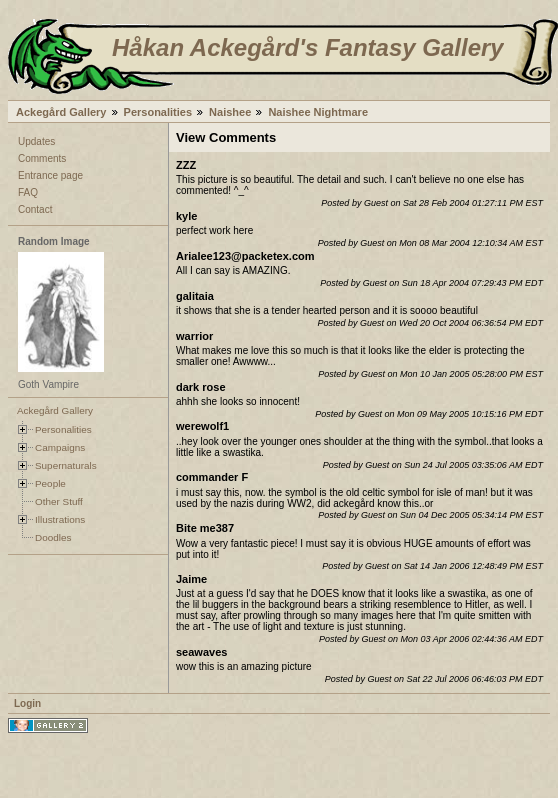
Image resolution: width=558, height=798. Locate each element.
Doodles (53, 537)
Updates (36, 141)
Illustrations (60, 519)
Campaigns (60, 447)
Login (27, 703)
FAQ (28, 192)
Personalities (158, 112)
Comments (42, 158)
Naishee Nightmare (318, 112)
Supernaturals (66, 465)
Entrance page (50, 175)
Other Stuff (59, 501)
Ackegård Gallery (61, 112)
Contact (35, 209)
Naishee (230, 112)
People (50, 483)
